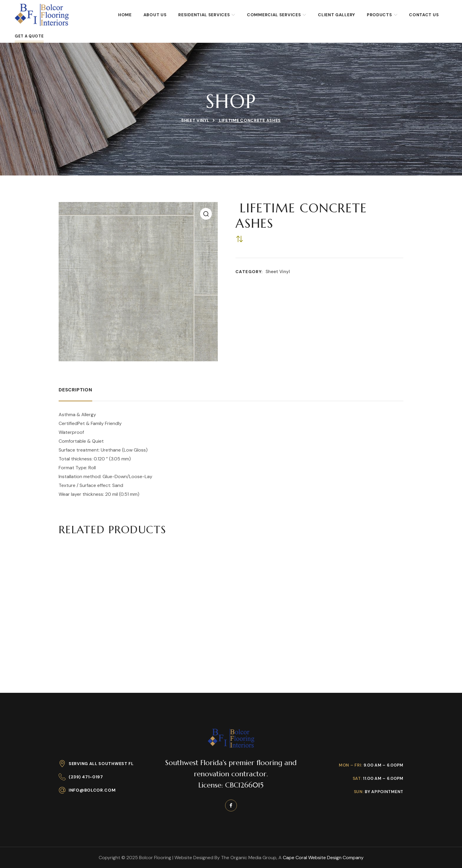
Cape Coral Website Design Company (323, 858)
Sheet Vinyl (195, 120)
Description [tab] (75, 390)
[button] (206, 214)
